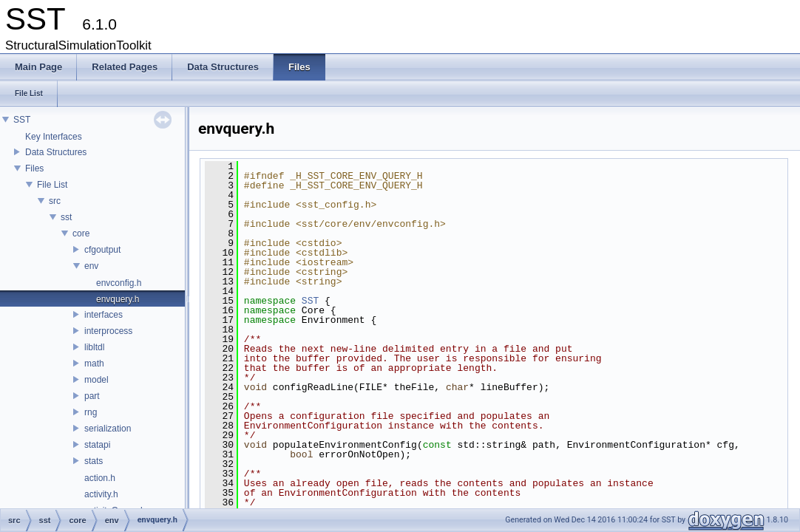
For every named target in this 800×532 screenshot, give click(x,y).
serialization (108, 429)
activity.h (101, 494)
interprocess (108, 331)
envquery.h (118, 299)
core (81, 233)
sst (66, 217)
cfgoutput (102, 250)
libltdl (94, 347)
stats (94, 461)
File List (52, 185)
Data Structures (56, 152)
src (55, 201)
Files (34, 168)
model (96, 380)
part (92, 396)
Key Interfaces (54, 137)
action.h (100, 478)
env (91, 266)
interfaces (104, 315)
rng (91, 412)
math (94, 364)
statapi (97, 445)
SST (22, 120)
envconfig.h (119, 283)
